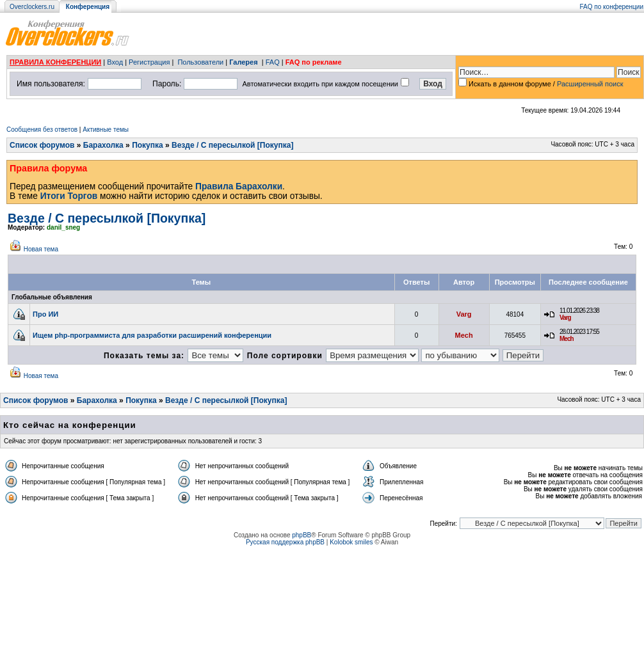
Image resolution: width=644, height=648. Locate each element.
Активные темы (106, 130)
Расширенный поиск (590, 84)
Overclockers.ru (32, 7)
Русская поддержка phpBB (285, 542)
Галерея (243, 62)
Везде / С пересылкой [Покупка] (232, 145)
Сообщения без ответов (42, 130)
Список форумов (42, 145)
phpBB (302, 535)
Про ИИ (45, 314)
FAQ (273, 62)
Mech (464, 335)
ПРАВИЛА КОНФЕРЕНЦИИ (55, 62)
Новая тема (41, 249)
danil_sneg (63, 227)
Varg (464, 314)
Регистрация (149, 62)
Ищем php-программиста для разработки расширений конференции (152, 335)
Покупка (148, 145)
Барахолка (103, 145)
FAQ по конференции (612, 7)
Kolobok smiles (351, 542)
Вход (115, 62)
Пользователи (200, 62)
